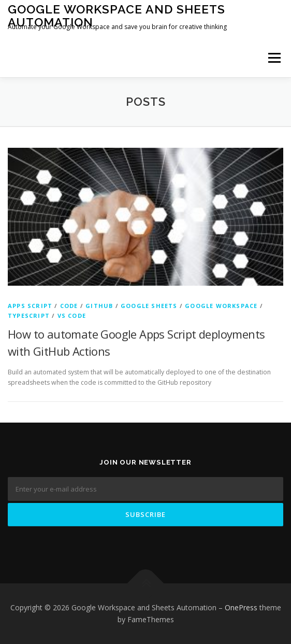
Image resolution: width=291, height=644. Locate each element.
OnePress (241, 607)
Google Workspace (221, 306)
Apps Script (30, 306)
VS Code (72, 316)
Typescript (29, 316)
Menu (274, 58)
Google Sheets (149, 306)
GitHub (99, 306)
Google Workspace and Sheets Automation (117, 15)
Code (69, 306)
